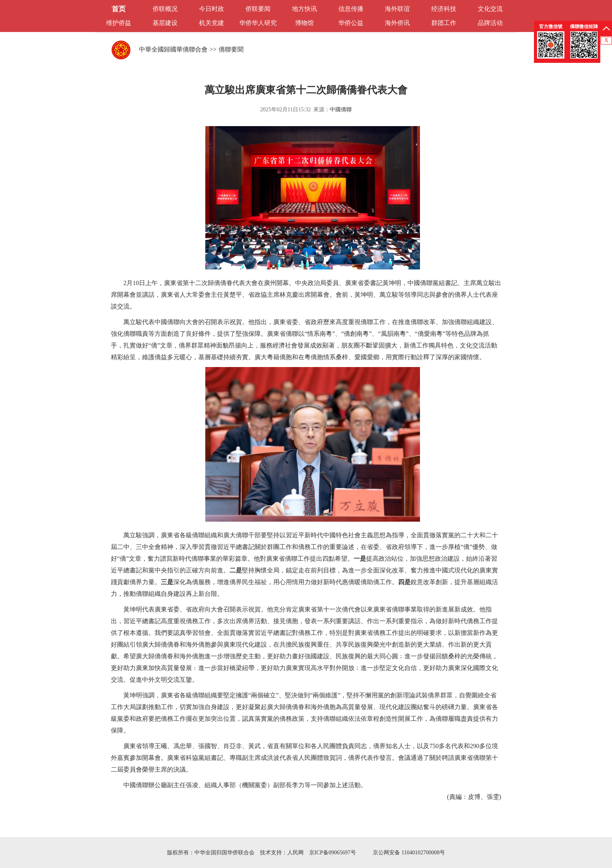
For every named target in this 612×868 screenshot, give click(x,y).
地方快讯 (304, 9)
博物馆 (304, 23)
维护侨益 (119, 23)
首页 (119, 9)
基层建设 (165, 23)
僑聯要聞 (231, 49)
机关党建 (212, 23)
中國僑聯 (341, 110)
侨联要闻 (258, 9)
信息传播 (351, 9)
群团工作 (444, 23)
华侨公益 (351, 23)
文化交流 (490, 9)
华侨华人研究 (258, 23)
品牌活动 (490, 23)
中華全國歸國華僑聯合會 (173, 49)
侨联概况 (165, 9)
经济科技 (444, 9)
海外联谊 (397, 9)
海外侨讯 (397, 23)
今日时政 (212, 9)
